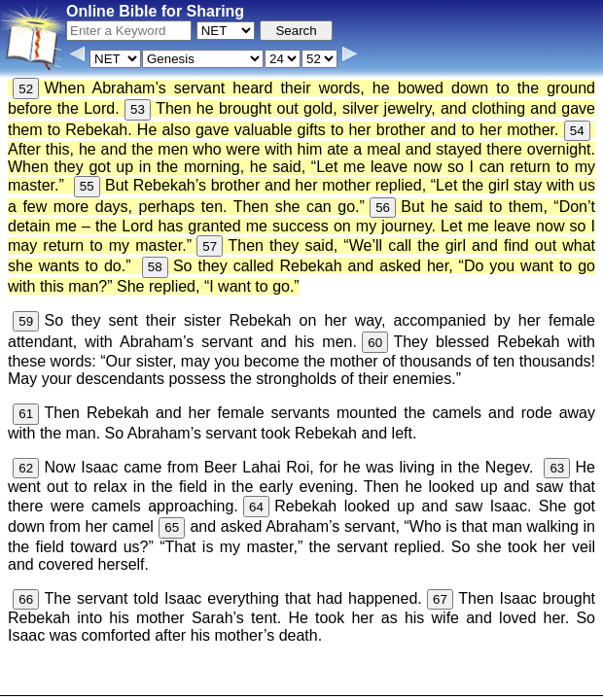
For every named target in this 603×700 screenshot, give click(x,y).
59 (26, 321)
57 (210, 246)
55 (87, 186)
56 (383, 208)
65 (172, 527)
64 (256, 507)
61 (26, 414)
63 (557, 468)
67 (440, 599)
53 (138, 109)
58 (155, 267)
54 (577, 131)
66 (26, 599)
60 (375, 343)
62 (26, 468)
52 (26, 89)
